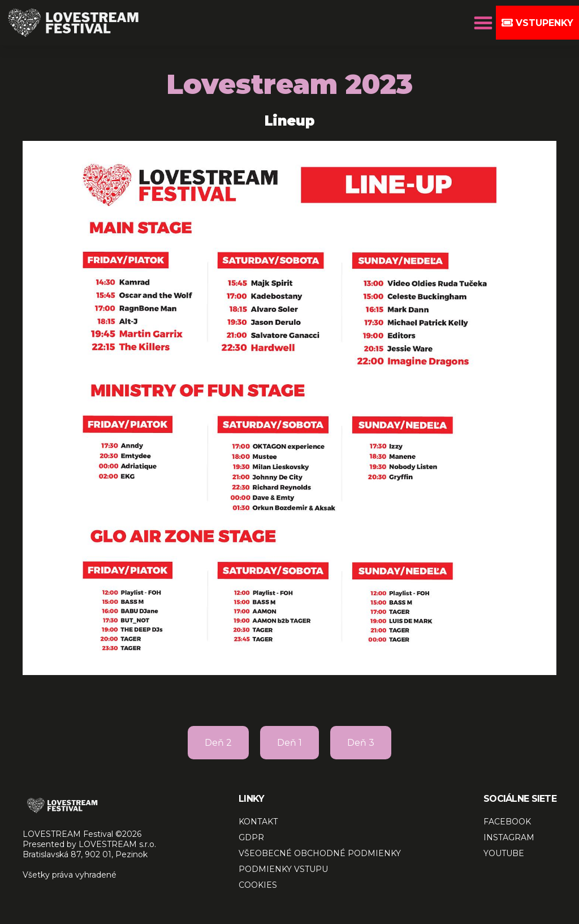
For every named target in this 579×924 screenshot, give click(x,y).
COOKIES (258, 885)
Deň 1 (289, 743)
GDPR (251, 837)
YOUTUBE (504, 853)
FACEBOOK (507, 822)
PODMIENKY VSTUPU (283, 869)
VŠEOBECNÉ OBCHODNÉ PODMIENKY (320, 853)
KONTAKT (258, 822)
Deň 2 (218, 743)
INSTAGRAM (509, 837)
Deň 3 (361, 743)
